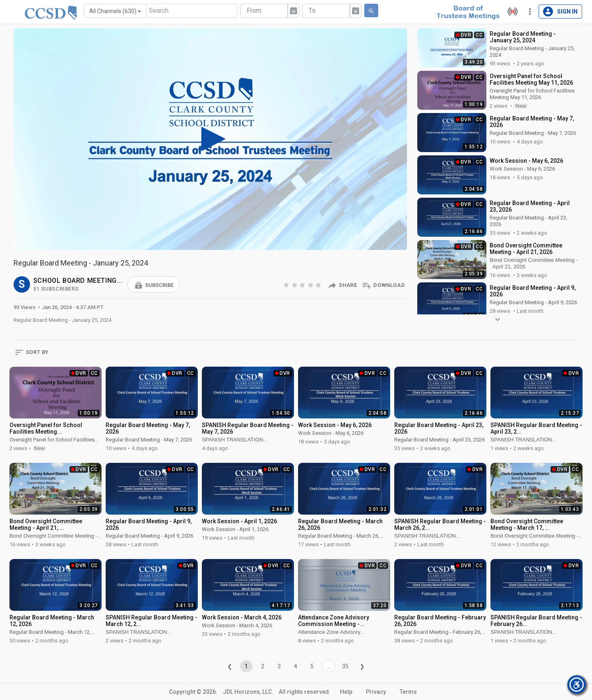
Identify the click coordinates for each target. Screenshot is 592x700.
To (312, 10)
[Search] (192, 11)
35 (345, 666)
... (329, 667)
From (254, 10)
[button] (154, 284)
